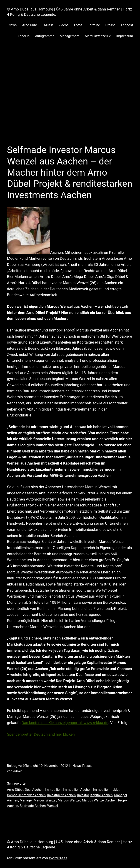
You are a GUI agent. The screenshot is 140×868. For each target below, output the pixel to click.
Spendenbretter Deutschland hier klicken (41, 734)
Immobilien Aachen (77, 790)
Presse (87, 766)
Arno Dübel (15, 790)
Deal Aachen (34, 790)
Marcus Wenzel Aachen (99, 800)
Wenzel (53, 806)
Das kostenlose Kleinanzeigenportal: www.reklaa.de (65, 723)
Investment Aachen (62, 795)
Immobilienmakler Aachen (26, 795)
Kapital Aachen (102, 795)
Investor (83, 795)
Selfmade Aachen (33, 806)
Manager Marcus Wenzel (38, 800)
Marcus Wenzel (69, 800)
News (77, 766)
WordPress (58, 858)
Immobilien (53, 790)
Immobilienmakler (106, 790)
